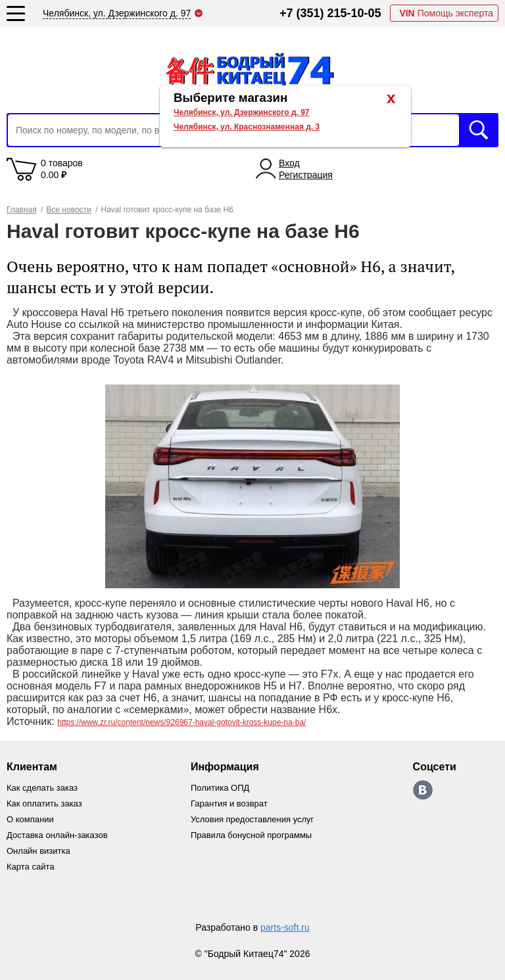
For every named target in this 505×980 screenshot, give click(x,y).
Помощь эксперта (446, 13)
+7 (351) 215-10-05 (330, 13)
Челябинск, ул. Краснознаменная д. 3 (247, 127)
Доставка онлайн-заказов (57, 835)
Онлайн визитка (38, 851)
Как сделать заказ (42, 788)
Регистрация (306, 175)
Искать (479, 130)
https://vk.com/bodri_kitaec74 (423, 790)
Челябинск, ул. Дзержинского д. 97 (242, 112)
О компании (30, 819)
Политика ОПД (220, 788)
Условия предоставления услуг (252, 819)
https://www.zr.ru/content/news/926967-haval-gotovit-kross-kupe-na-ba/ (181, 722)
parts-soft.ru (285, 927)
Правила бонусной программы (251, 835)
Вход (289, 163)
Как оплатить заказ (44, 804)
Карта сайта (30, 867)
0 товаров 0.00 (62, 169)
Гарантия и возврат (229, 804)
